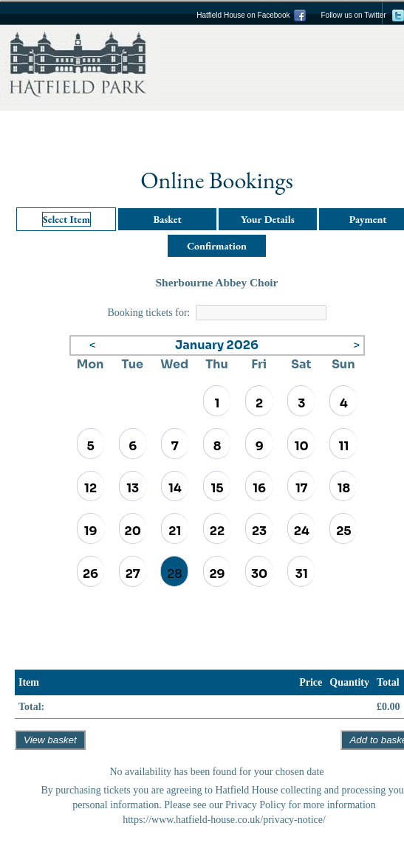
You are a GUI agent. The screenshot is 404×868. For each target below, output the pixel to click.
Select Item (66, 219)
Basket (167, 219)
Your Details (268, 219)
